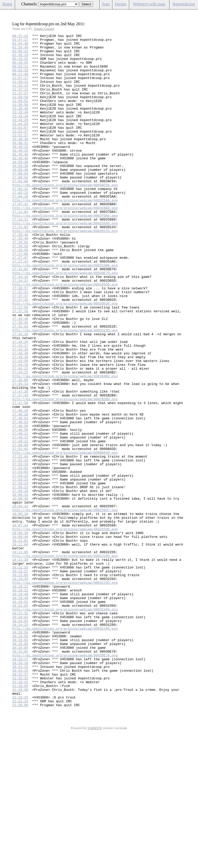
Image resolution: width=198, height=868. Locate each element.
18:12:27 (20, 679)
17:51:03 (20, 532)
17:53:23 (20, 564)
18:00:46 (20, 592)
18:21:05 (20, 720)
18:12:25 (20, 674)
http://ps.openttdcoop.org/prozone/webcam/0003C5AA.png (65, 234)
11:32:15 (20, 96)
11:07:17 (20, 87)
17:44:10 (20, 431)
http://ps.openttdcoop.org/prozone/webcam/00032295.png (65, 660)
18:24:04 (20, 739)
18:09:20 (20, 633)
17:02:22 (20, 220)
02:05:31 (20, 55)
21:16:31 (20, 807)
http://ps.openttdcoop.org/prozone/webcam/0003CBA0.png (65, 243)
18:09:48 (20, 638)
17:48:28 (20, 491)
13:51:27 (20, 151)
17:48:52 (20, 495)
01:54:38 (20, 46)
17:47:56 (20, 477)
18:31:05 (20, 775)
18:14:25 (20, 688)
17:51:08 (20, 541)
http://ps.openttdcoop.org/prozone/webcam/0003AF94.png (65, 215)
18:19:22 (20, 697)
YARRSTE (95, 863)
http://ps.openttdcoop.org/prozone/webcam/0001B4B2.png (65, 445)
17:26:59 (20, 293)
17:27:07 (20, 303)
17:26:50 (20, 284)
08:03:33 (20, 78)
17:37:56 (20, 362)
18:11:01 (20, 642)
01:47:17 (20, 41)
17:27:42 (20, 307)
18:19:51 (20, 716)
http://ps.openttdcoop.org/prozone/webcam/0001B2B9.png (65, 472)
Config (191, 13)
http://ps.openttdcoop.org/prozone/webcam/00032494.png (65, 725)
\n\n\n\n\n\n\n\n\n (58, 4)
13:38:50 (20, 119)
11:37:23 (20, 101)
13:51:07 (20, 147)
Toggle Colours (44, 29)
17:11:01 (20, 248)
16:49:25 (20, 170)
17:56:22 (20, 578)
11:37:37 (20, 105)
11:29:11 (20, 92)
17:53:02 (20, 555)
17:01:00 (20, 211)
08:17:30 (20, 82)
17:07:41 (20, 238)
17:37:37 (20, 348)
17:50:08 (20, 527)
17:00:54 (20, 202)
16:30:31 (20, 165)
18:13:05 (20, 683)
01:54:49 (20, 50)
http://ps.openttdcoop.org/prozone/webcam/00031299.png (65, 748)
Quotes (120, 4)
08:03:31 (20, 73)
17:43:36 (20, 413)
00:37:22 (20, 36)
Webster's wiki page (149, 4)
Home (7, 4)
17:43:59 (20, 426)
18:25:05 (20, 771)
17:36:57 (20, 339)
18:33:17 (20, 784)
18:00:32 (20, 587)
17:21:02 (20, 266)
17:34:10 (20, 326)
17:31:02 (20, 316)
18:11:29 (20, 665)
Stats (106, 4)
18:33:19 (20, 789)
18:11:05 (20, 656)
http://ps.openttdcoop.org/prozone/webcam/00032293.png (65, 693)
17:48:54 (20, 500)
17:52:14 (20, 546)
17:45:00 (20, 449)
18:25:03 (20, 761)
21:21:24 (20, 835)
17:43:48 (20, 422)
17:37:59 (20, 367)
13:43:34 (20, 133)
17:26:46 (20, 275)
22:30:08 (20, 839)
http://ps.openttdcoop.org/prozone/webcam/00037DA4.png (65, 252)
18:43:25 (20, 798)
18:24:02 (20, 734)
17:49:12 (20, 514)
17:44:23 (20, 440)
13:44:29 (20, 137)
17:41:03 (20, 385)
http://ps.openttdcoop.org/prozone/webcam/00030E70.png (65, 321)
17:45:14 (20, 454)
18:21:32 (20, 729)
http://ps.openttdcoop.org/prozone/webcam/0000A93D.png (65, 537)
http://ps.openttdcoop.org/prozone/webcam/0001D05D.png (65, 335)
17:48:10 (20, 486)
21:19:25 (20, 830)
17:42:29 (20, 404)
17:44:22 (20, 436)
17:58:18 (20, 582)
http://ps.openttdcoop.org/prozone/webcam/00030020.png (65, 358)
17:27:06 (20, 298)
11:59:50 (20, 110)
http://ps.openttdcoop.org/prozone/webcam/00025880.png (65, 261)
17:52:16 (20, 550)
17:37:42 (20, 353)
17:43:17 (20, 408)
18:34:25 (20, 794)
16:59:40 (20, 197)
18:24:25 (20, 743)
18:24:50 (20, 752)
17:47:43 (20, 468)
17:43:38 (20, 417)
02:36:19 (20, 59)
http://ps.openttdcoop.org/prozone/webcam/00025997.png (65, 605)
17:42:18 (20, 394)
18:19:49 (20, 706)
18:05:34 (20, 610)
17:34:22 (20, 330)
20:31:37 (20, 803)
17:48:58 (20, 504)
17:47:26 (20, 463)
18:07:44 (20, 624)
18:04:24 (20, 601)
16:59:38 (20, 188)
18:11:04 (20, 647)
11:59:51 (20, 114)
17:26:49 (20, 280)
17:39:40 (20, 376)
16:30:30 (20, 160)
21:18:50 (20, 817)
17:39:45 (20, 381)
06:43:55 (20, 64)
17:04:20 (20, 229)
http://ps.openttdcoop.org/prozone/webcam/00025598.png (65, 628)
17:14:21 (20, 257)
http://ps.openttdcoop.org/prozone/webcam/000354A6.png (65, 312)
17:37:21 (20, 344)
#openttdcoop (184, 4)
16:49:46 (20, 179)
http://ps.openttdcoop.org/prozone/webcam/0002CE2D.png (65, 390)
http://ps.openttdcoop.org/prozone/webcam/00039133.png (65, 270)
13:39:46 (20, 124)
